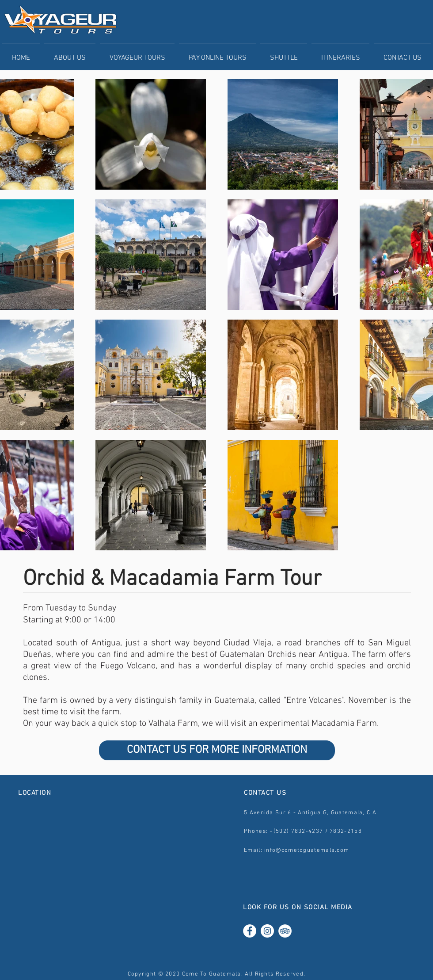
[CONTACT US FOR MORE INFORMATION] (217, 750)
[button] (137, 54)
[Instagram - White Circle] (267, 931)
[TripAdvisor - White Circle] (285, 931)
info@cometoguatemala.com (307, 850)
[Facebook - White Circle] (250, 931)
